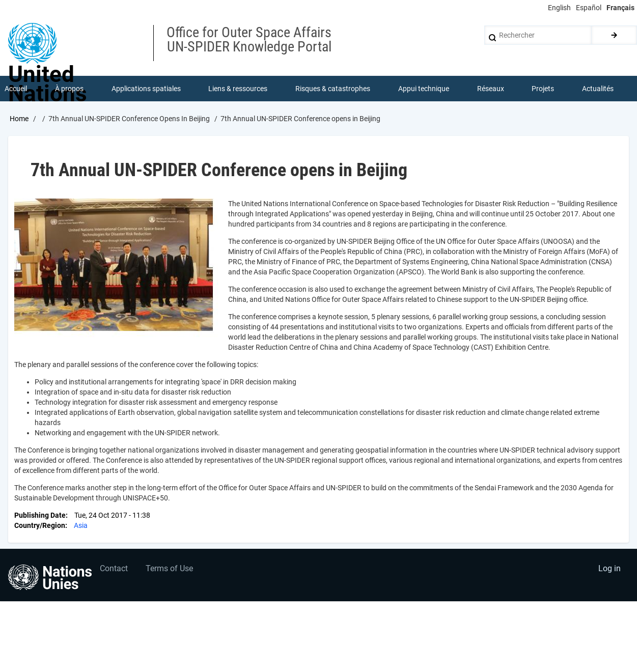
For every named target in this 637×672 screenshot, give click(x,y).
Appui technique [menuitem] (424, 89)
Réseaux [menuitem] (491, 89)
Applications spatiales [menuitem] (146, 89)
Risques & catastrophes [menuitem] (333, 89)
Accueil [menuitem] (16, 89)
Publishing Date (40, 515)
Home (19, 119)
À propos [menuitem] (69, 89)
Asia (81, 525)
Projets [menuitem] (543, 89)
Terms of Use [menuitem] (169, 568)
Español (589, 8)
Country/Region (40, 525)
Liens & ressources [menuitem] (238, 89)
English (559, 8)
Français (620, 8)
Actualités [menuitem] (598, 89)
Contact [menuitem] (114, 568)
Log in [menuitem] (610, 568)
